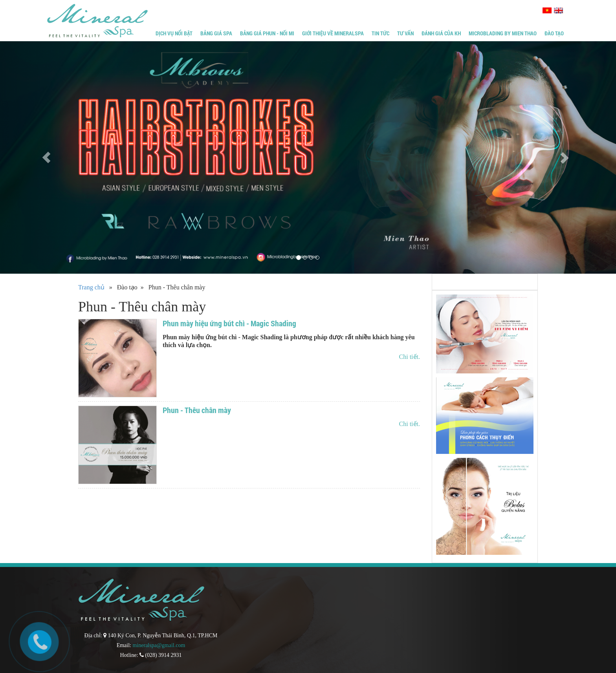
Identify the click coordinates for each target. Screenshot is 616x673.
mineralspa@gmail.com (159, 645)
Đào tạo (554, 33)
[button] (46, 157)
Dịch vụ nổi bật (174, 33)
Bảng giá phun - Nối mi (267, 33)
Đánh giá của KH (441, 33)
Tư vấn (405, 33)
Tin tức (380, 33)
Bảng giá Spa (216, 33)
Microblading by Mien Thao (503, 33)
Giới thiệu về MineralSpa (333, 33)
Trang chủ (91, 287)
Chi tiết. (410, 357)
